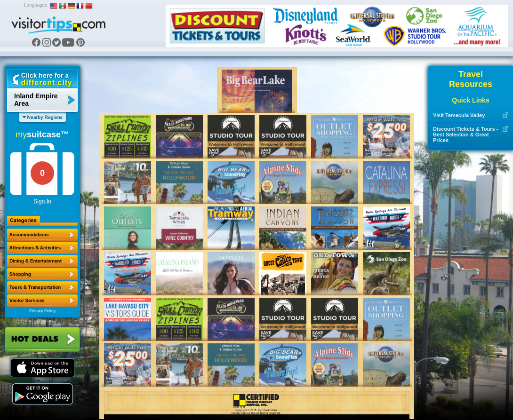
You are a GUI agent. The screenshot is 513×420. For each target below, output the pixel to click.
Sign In (42, 201)
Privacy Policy (42, 311)
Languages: (36, 5)
